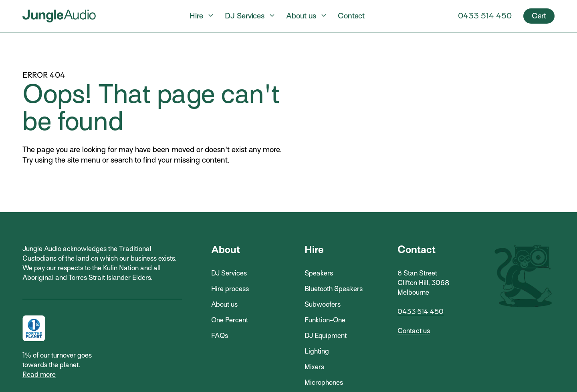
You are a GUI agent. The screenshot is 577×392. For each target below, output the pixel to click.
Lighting (317, 351)
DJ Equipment (326, 336)
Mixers (314, 367)
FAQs (220, 336)
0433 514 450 (485, 16)
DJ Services (245, 16)
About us (301, 16)
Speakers (319, 273)
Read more (39, 375)
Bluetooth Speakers (334, 289)
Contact (351, 16)
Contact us (414, 331)
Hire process (230, 289)
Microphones (324, 383)
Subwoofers (323, 305)
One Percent (230, 320)
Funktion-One (325, 320)
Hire (196, 16)
